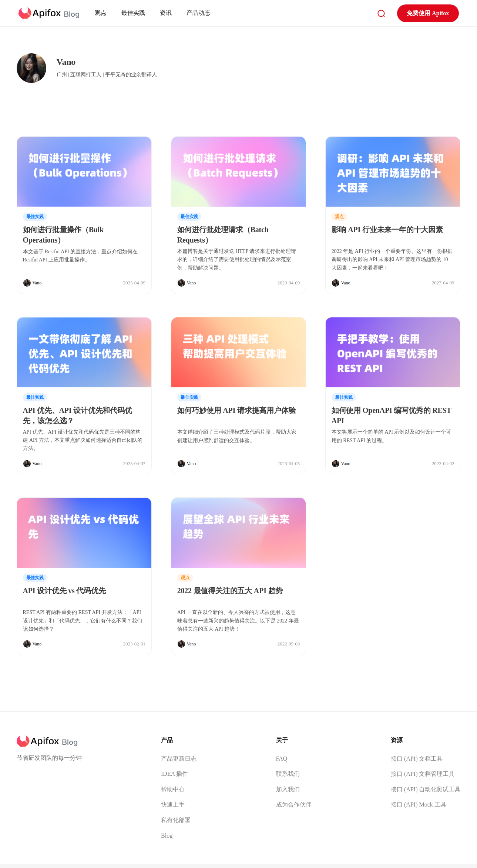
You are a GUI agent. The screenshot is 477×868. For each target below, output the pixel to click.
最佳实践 (134, 13)
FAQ (282, 759)
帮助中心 (173, 789)
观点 (101, 13)
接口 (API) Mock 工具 (419, 804)
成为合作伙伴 (294, 804)
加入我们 (288, 789)
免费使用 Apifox (427, 13)
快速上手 (173, 804)
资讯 (167, 13)
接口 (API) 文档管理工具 (423, 774)
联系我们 (288, 774)
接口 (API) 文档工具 (417, 759)
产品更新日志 (179, 759)
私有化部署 (176, 820)
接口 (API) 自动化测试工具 (426, 789)
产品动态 (199, 13)
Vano (37, 283)
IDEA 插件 (174, 774)
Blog (167, 836)
